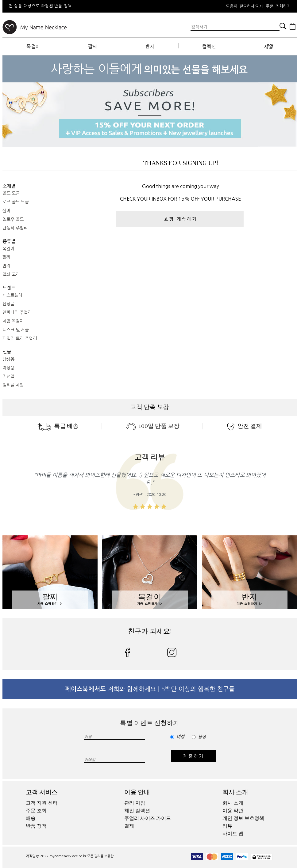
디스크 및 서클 (16, 330)
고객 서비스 (42, 792)
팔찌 (93, 46)
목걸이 (33, 46)
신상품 (8, 304)
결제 (129, 826)
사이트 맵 (233, 834)
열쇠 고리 (11, 274)
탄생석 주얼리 (15, 228)
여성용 (8, 368)
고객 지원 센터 (42, 803)
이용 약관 (233, 811)
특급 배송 (58, 426)
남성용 (8, 359)
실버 (6, 211)
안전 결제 (245, 426)
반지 (150, 46)
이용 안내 (137, 792)
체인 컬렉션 (137, 811)
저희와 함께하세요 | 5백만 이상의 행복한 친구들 (150, 689)
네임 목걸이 (13, 321)
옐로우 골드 (13, 219)
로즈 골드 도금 (16, 202)
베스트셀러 (12, 295)
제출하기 (193, 756)
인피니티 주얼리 (17, 312)
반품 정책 (36, 826)
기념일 (8, 376)
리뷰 (227, 826)
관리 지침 (135, 803)
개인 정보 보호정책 (243, 818)
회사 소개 (235, 792)
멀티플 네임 (13, 385)
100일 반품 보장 (153, 426)
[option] (85, 6)
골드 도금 (11, 193)
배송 (31, 818)
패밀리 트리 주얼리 (20, 338)
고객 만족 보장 (150, 407)
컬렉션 (209, 46)
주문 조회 (36, 811)
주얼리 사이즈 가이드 (148, 818)
